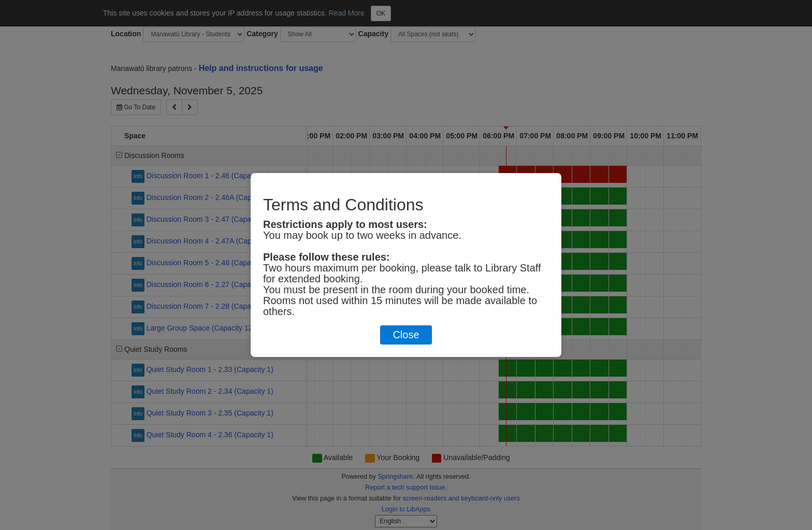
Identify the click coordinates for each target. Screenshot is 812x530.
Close (406, 335)
